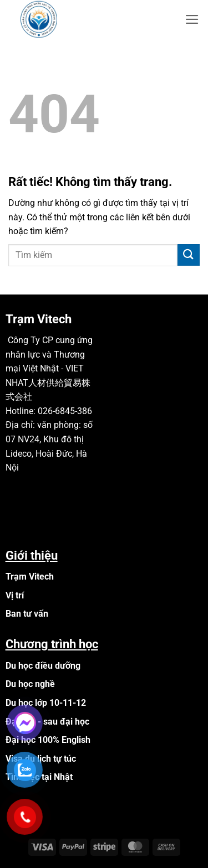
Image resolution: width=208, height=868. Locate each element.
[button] (192, 19)
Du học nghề (30, 684)
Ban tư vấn (27, 614)
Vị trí (15, 595)
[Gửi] (189, 255)
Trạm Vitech (30, 577)
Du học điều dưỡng (43, 666)
